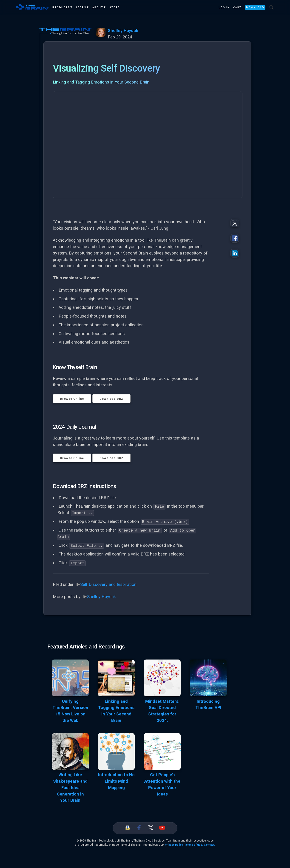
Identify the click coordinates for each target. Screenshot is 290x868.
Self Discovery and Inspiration (108, 584)
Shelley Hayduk (123, 31)
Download (255, 7)
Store (115, 7)
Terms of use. (194, 845)
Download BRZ (111, 399)
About (98, 7)
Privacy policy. (174, 845)
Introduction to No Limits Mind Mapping (116, 781)
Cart (237, 7)
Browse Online (72, 399)
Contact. (209, 845)
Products (61, 7)
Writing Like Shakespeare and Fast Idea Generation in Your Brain (70, 787)
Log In (224, 7)
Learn (81, 7)
